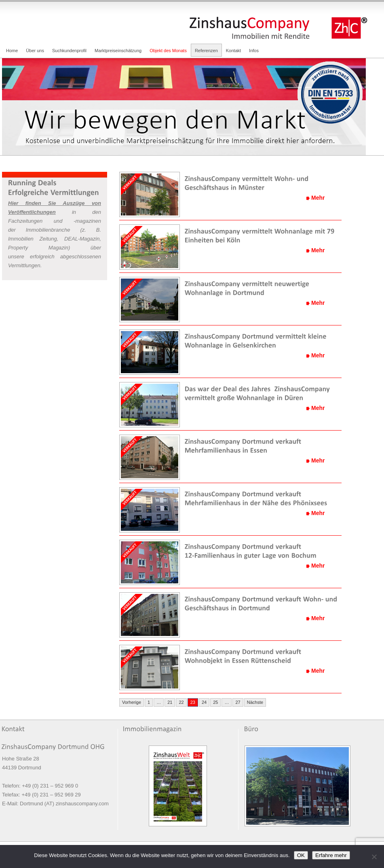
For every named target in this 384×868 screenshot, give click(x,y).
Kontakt (233, 51)
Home (12, 51)
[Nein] (374, 857)
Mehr (318, 198)
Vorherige (132, 702)
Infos (254, 51)
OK (301, 855)
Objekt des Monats (168, 51)
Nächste (255, 702)
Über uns (35, 51)
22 (181, 702)
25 (215, 702)
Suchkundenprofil (69, 51)
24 (204, 702)
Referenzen (206, 51)
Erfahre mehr (331, 855)
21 (170, 702)
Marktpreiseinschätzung (118, 51)
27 (238, 702)
